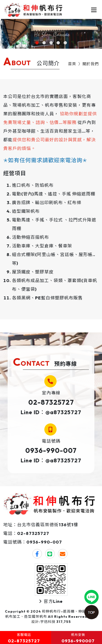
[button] (37, 43)
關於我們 (91, 64)
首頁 (72, 64)
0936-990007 (78, 641)
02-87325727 (51, 402)
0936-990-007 (51, 450)
